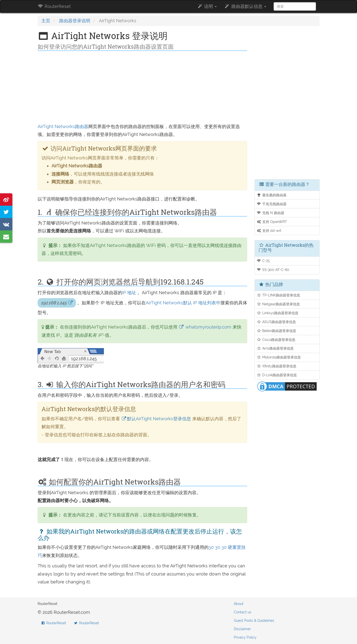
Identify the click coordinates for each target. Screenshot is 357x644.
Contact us (243, 612)
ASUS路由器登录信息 (276, 322)
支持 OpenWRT (272, 222)
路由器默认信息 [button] (245, 6)
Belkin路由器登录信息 (276, 331)
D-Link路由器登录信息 (277, 375)
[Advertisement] (143, 88)
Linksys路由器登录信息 (277, 313)
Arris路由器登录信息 (275, 348)
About (239, 604)
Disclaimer (242, 629)
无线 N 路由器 (270, 213)
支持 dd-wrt (269, 231)
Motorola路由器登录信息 (279, 357)
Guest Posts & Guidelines (254, 621)
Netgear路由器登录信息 (278, 304)
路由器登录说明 (75, 21)
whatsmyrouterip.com (205, 327)
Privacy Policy (245, 637)
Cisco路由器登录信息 (276, 340)
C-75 (263, 261)
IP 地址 (129, 293)
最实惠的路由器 (272, 195)
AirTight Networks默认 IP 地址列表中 (183, 303)
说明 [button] (207, 6)
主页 (46, 21)
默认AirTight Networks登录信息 (155, 419)
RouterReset (54, 6)
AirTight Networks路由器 (63, 126)
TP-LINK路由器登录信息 (278, 295)
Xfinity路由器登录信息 (276, 366)
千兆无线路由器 (272, 204)
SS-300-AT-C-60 (273, 270)
